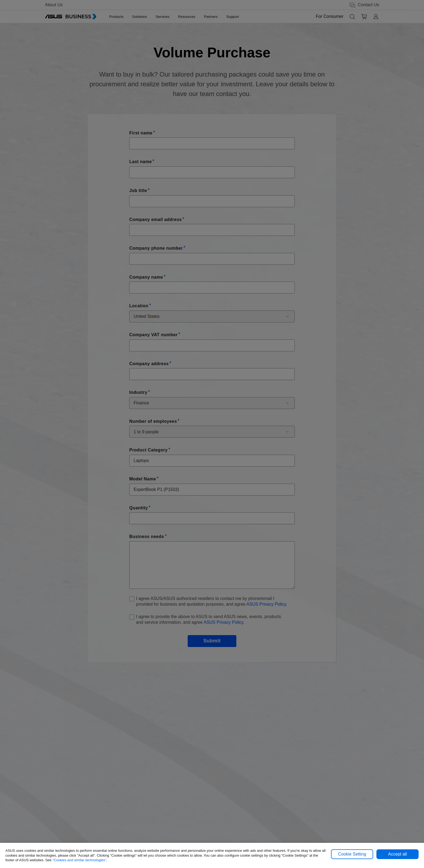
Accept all (397, 854)
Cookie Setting (352, 854)
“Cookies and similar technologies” (79, 860)
